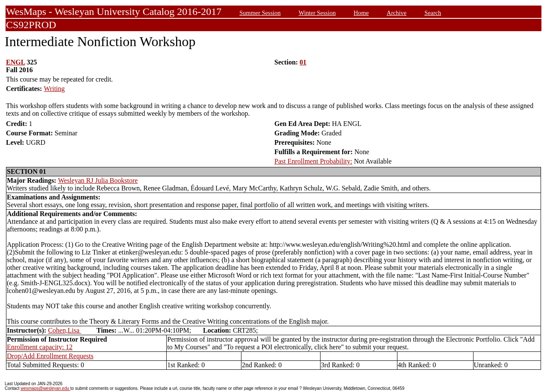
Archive (397, 13)
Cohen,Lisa (64, 330)
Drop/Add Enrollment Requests (50, 356)
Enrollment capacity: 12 (40, 347)
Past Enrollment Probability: (313, 161)
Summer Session (260, 13)
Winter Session (317, 13)
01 (303, 62)
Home (361, 13)
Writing (54, 89)
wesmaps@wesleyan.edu (45, 388)
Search (433, 13)
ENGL (15, 62)
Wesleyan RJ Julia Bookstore (98, 180)
